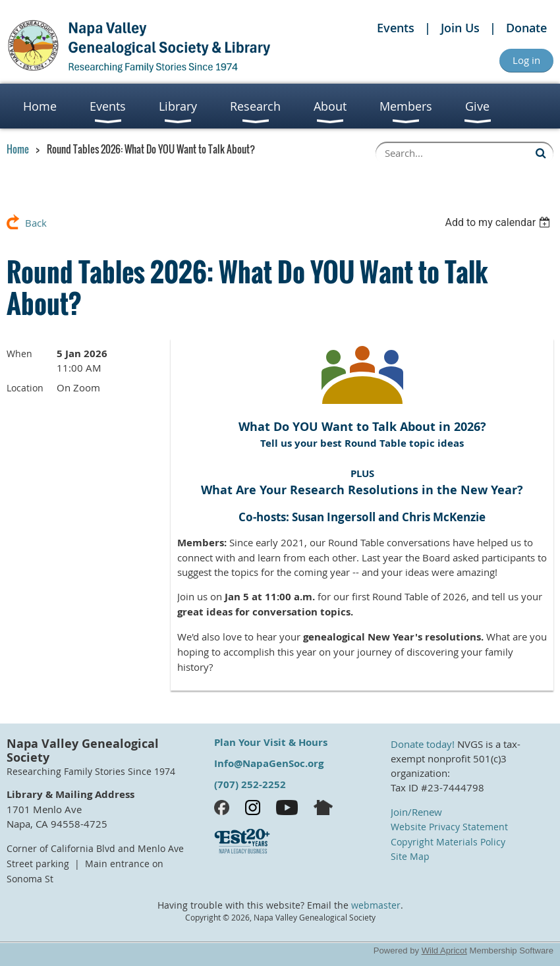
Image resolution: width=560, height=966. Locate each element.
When (19, 354)
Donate (526, 28)
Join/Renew (416, 812)
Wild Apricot (444, 951)
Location (25, 388)
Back (36, 223)
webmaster (376, 905)
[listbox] (499, 222)
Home (18, 149)
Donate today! (423, 744)
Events (396, 28)
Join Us (460, 28)
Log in (526, 60)
